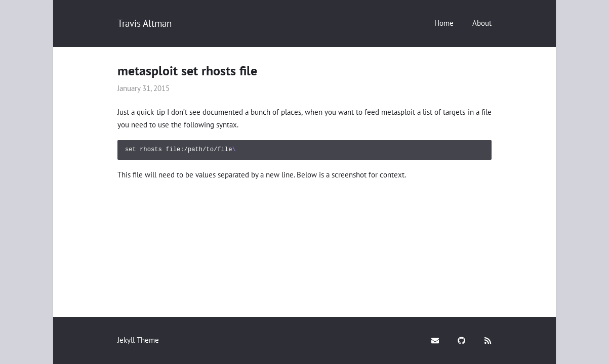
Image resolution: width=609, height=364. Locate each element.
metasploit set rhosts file (187, 71)
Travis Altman (145, 23)
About (482, 23)
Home (444, 23)
